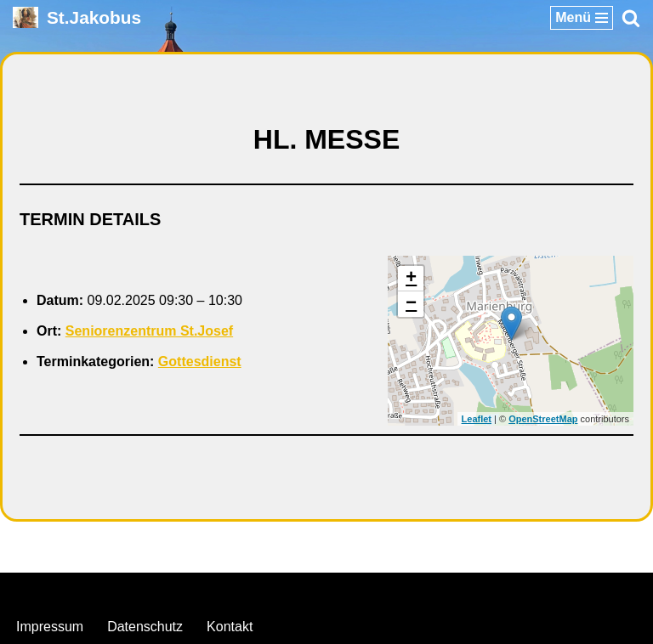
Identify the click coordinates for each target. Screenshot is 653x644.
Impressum (50, 627)
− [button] (411, 304)
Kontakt (230, 627)
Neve (239, 590)
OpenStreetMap (543, 419)
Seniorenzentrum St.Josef (149, 331)
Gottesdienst (200, 362)
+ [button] (411, 279)
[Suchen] (631, 18)
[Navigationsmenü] (582, 18)
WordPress (396, 590)
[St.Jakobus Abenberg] (77, 17)
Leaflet (477, 419)
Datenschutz (145, 627)
